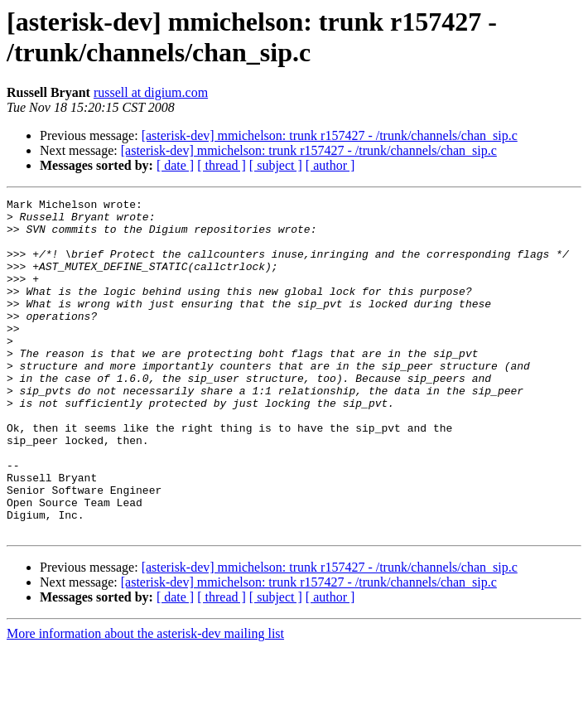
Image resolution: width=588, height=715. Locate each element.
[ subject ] (276, 165)
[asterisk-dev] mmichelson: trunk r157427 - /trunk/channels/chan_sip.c (330, 135)
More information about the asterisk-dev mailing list (145, 701)
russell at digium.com (151, 92)
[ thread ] (222, 165)
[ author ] (330, 165)
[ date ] (175, 165)
